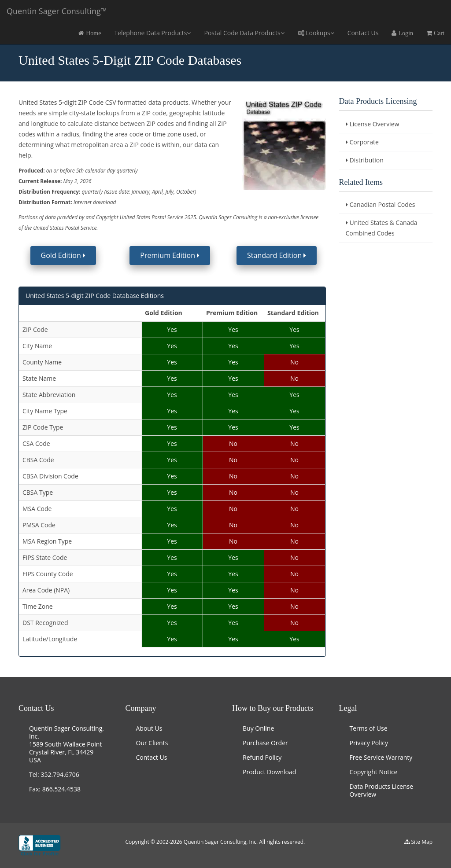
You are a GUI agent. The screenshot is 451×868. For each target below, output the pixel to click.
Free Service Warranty (381, 757)
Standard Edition (277, 255)
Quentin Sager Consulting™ (57, 11)
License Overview (375, 124)
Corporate (364, 142)
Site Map (422, 842)
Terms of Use (369, 728)
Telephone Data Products (152, 33)
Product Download (269, 772)
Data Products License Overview (382, 790)
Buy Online (258, 728)
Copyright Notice (374, 772)
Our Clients (152, 743)
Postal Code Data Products (244, 33)
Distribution (367, 160)
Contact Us (363, 33)
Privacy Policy (369, 743)
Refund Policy (262, 757)
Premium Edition (170, 255)
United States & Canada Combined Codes (382, 228)
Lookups (316, 33)
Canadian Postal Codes (383, 204)
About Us (149, 728)
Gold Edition (63, 255)
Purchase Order (265, 743)
